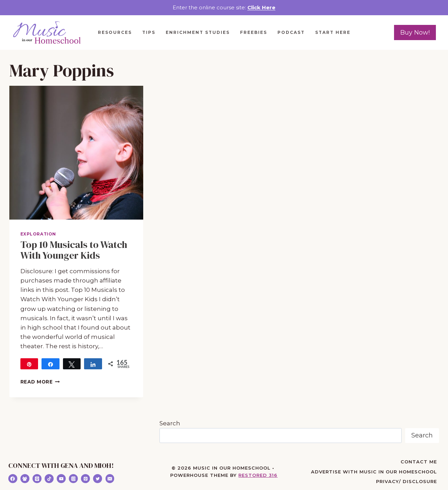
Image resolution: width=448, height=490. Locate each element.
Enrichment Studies (198, 32)
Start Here (333, 32)
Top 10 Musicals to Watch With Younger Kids (74, 250)
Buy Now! (415, 33)
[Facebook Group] (25, 479)
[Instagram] (73, 479)
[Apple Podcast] (37, 479)
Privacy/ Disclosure (406, 481)
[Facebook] (13, 479)
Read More (40, 382)
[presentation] (76, 153)
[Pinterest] (85, 479)
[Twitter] (98, 479)
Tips (149, 32)
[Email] (110, 479)
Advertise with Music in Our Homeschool (374, 472)
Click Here (261, 7)
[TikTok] (49, 479)
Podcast (291, 32)
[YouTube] (61, 479)
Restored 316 (258, 475)
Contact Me (419, 462)
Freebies (254, 32)
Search (170, 423)
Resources (115, 32)
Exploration (38, 234)
